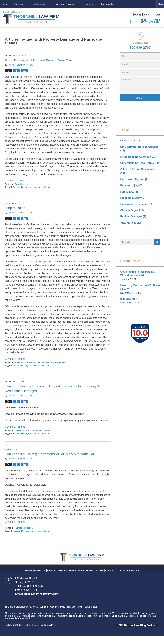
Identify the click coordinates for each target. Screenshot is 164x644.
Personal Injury (131, 189)
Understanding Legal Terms (55, 371)
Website (28, 4)
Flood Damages (22, 193)
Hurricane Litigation (41, 439)
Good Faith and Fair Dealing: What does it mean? (140, 276)
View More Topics (130, 225)
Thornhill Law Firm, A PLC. (44, 634)
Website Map (94, 577)
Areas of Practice (75, 4)
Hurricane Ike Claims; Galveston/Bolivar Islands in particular (49, 463)
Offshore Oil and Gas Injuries (139, 177)
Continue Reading (15, 189)
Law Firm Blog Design (144, 634)
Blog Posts (126, 577)
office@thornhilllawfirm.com (41, 603)
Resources (122, 4)
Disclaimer (78, 577)
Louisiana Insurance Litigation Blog (31, 18)
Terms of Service (85, 616)
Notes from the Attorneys (26, 371)
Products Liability (132, 201)
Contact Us (145, 4)
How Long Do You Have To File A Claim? (139, 289)
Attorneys (49, 4)
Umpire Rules (15, 217)
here (60, 116)
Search (157, 244)
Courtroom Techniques (135, 207)
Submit (140, 107)
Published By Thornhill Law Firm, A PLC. (145, 18)
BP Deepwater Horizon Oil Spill (138, 157)
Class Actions (21, 439)
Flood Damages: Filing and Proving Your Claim (40, 69)
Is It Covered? (128, 300)
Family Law (129, 195)
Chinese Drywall (131, 213)
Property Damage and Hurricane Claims (31, 196)
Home (9, 4)
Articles (100, 4)
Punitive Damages (132, 219)
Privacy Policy (61, 577)
